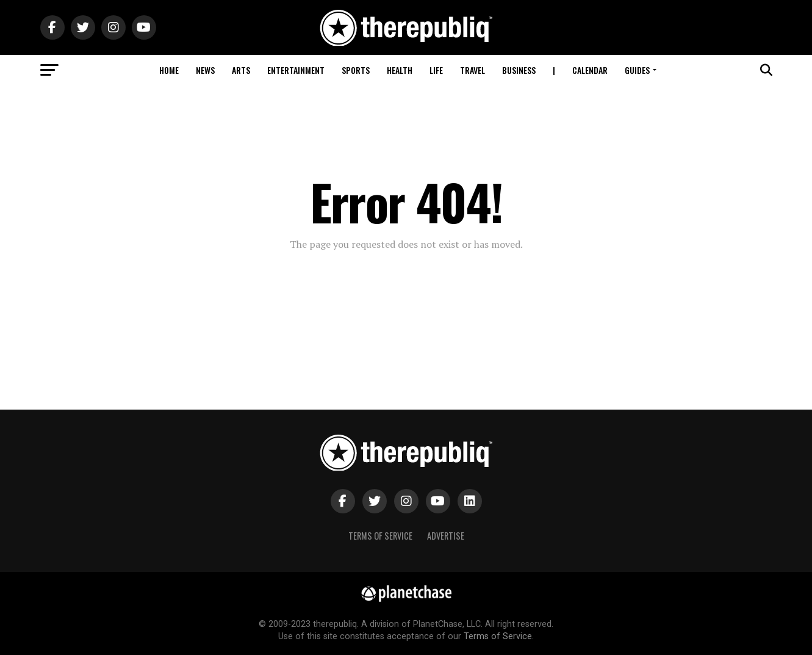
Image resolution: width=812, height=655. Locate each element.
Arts (241, 70)
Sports (356, 70)
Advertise (446, 536)
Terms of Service (380, 536)
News (205, 70)
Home (169, 70)
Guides (637, 70)
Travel (472, 70)
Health (400, 70)
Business (519, 70)
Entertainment (296, 70)
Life (436, 70)
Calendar (590, 70)
